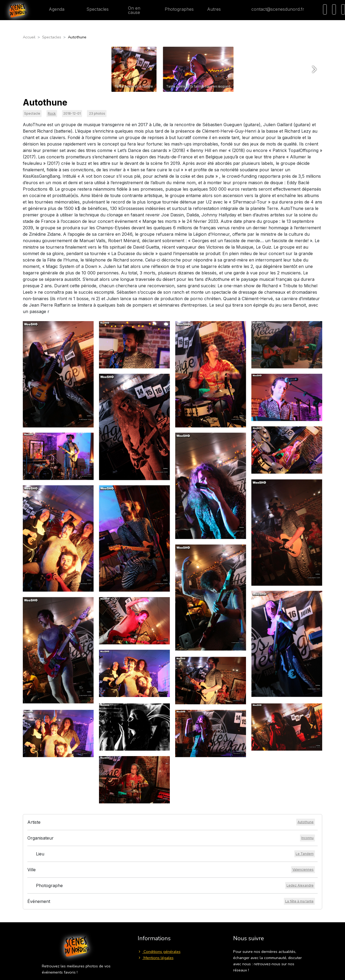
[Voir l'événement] (299, 901)
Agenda (52, 9)
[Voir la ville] (303, 870)
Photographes (175, 9)
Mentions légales (156, 958)
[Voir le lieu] (305, 854)
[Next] (314, 69)
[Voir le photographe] (300, 885)
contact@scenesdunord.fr (274, 9)
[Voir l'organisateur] (307, 838)
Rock (52, 113)
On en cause (131, 10)
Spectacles (93, 9)
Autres (217, 9)
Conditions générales (159, 952)
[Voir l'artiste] (306, 822)
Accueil (29, 37)
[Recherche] (325, 9)
